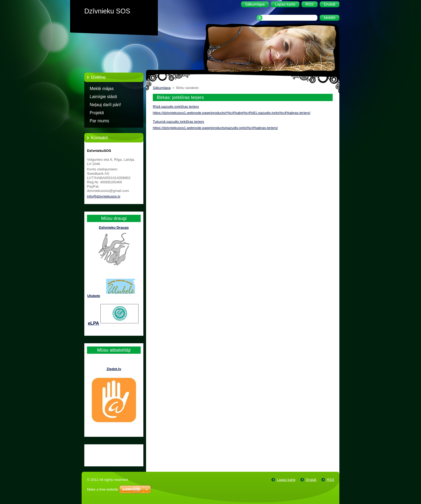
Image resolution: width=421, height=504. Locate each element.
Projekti (97, 113)
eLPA (93, 323)
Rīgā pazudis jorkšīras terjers (176, 107)
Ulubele (94, 296)
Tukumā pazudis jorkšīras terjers (178, 122)
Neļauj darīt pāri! (105, 105)
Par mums (99, 121)
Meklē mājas (102, 89)
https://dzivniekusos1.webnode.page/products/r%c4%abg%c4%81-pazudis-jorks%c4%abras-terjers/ (232, 113)
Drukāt (311, 480)
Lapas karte (286, 480)
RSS (330, 480)
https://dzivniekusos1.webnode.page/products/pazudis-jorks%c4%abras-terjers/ (215, 128)
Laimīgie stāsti (103, 97)
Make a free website (103, 489)
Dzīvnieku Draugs (114, 228)
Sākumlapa (162, 88)
